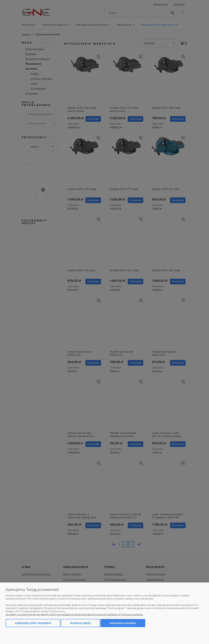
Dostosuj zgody (80, 623)
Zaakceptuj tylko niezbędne (33, 623)
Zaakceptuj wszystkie (123, 623)
